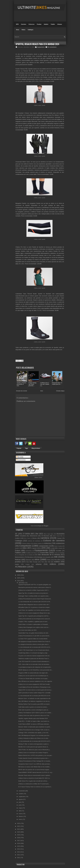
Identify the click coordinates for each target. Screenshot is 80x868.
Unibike (28, 564)
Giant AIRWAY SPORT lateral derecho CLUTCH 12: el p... (36, 772)
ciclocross (47, 543)
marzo (21, 814)
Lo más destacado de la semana (48, 555)
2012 (19, 855)
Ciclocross (31, 24)
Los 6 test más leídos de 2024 (27, 630)
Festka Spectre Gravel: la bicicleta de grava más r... (34, 758)
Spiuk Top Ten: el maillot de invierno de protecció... (34, 593)
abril (20, 811)
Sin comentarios (52, 47)
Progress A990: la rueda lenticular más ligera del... (33, 673)
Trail (49, 562)
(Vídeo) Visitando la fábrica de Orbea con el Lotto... (34, 738)
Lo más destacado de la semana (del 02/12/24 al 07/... (35, 741)
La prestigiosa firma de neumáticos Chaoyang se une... (35, 687)
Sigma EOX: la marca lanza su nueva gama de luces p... (35, 690)
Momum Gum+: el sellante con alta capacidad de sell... (35, 698)
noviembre (22, 791)
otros (37, 559)
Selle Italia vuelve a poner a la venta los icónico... (33, 707)
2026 (19, 575)
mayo (21, 808)
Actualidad (23, 536)
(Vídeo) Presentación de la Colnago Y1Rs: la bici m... (34, 730)
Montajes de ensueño (44, 557)
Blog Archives (36, 448)
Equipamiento (41, 47)
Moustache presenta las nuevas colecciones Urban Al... (35, 587)
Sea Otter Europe (32, 562)
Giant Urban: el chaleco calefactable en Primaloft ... (34, 624)
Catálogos (30, 30)
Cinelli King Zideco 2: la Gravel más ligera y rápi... (33, 653)
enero (21, 819)
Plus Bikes (58, 560)
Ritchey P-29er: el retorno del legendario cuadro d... (34, 744)
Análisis (46, 24)
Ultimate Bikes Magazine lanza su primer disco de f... (34, 605)
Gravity (56, 553)
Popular (19, 448)
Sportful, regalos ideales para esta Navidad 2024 (33, 718)
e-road (52, 548)
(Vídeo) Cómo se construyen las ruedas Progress (33, 753)
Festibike (28, 553)
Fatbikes (18, 553)
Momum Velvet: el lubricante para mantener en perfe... (35, 727)
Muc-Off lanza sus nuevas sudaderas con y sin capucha (35, 681)
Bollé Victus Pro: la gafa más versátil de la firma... (33, 781)
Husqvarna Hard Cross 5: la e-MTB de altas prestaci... (35, 764)
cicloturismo (60, 543)
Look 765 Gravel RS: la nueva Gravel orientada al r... (34, 661)
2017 (19, 841)
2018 (19, 838)
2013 (19, 852)
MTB (17, 24)
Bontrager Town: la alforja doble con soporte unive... (34, 596)
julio (20, 802)
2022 (19, 826)
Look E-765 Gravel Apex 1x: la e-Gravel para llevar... (34, 650)
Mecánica (30, 557)
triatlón (17, 564)
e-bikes (24, 548)
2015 (19, 846)
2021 (19, 829)
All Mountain (45, 536)
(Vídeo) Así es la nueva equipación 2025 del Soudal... (34, 684)
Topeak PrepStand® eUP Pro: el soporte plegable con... (35, 585)
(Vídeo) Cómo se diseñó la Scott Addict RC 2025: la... (34, 778)
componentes (44, 546)
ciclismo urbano (37, 543)
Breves (35, 538)
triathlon (57, 562)
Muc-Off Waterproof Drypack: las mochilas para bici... (34, 735)
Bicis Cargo (27, 538)
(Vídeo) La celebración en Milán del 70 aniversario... (34, 784)
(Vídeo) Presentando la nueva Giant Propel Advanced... (35, 599)
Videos (23, 30)
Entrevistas (29, 551)
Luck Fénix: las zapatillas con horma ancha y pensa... (34, 610)
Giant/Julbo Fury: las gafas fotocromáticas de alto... (34, 633)
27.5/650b (26, 534)
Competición (25, 546)
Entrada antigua (60, 391)
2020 (19, 832)
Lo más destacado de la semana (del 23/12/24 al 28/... (35, 602)
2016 (19, 843)
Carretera (23, 24)
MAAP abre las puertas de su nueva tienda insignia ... (34, 770)
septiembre (22, 797)
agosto (21, 799)
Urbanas (60, 24)
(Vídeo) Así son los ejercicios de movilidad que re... (34, 676)
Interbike (62, 553)
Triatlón (53, 24)
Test (43, 562)
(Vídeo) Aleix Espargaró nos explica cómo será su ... (34, 627)
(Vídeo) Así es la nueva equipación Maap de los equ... (35, 613)
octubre (21, 794)
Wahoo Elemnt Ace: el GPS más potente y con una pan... (36, 755)
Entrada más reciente (22, 391)
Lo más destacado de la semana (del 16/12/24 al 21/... (35, 647)
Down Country (58, 546)
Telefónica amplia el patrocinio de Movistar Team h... (34, 659)
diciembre (22, 583)
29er (37, 534)
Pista (49, 560)
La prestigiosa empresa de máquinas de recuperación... (35, 667)
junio (20, 805)
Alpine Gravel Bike (58, 536)
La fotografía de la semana (25, 555)
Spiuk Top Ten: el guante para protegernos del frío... (34, 616)
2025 (19, 578)
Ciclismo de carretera (54, 541)
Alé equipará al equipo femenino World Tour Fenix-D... (35, 642)
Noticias (18, 560)
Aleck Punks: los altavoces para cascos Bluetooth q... (34, 750)
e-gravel (34, 548)
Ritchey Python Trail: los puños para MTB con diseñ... (34, 704)
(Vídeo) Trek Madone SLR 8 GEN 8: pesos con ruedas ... (35, 713)
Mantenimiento (19, 557)
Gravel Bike (44, 553)
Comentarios (21, 460)
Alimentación (34, 536)
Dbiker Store (38, 478)
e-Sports (60, 548)
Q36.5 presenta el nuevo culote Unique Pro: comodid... (35, 693)
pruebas (18, 562)
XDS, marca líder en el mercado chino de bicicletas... (34, 664)
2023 (19, 823)
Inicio (42, 391)
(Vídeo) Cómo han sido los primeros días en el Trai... (34, 716)
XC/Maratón (21, 567)
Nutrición (28, 560)
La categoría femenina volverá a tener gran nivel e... (34, 644)
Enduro (18, 551)
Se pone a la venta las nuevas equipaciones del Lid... (34, 656)
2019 (19, 835)
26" (16, 534)
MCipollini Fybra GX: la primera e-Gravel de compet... (34, 607)
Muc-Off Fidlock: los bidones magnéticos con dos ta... (34, 701)
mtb (56, 557)
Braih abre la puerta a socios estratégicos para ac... (34, 710)
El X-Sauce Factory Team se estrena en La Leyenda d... (35, 787)
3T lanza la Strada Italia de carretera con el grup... (33, 679)
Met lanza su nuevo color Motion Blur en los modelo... (34, 767)
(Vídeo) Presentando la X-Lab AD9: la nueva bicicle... (34, 636)
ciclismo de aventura (34, 541)
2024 (19, 581)
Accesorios (61, 534)
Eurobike (59, 551)
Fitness (35, 553)
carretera (45, 538)
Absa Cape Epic (48, 534)
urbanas (39, 564)
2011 (19, 858)
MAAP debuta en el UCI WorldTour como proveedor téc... (36, 670)
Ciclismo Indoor (26, 543)
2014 (19, 849)
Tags (27, 448)
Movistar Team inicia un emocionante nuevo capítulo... (35, 775)
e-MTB (43, 548)
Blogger (46, 526)
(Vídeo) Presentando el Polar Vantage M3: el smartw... (35, 761)
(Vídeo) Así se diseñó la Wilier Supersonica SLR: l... (34, 590)
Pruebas (39, 24)
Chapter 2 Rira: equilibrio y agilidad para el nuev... (33, 622)
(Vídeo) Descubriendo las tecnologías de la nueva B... (35, 619)
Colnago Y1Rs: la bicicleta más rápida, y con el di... (34, 733)
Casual (59, 538)
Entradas (20, 457)
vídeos (53, 564)
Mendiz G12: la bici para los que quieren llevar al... (34, 747)
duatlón (17, 548)
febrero (21, 816)
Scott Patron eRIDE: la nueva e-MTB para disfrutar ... (34, 724)
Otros (18, 30)
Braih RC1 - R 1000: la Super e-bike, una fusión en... (34, 721)
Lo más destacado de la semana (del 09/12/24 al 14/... (35, 696)
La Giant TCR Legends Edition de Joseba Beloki (33, 639)
